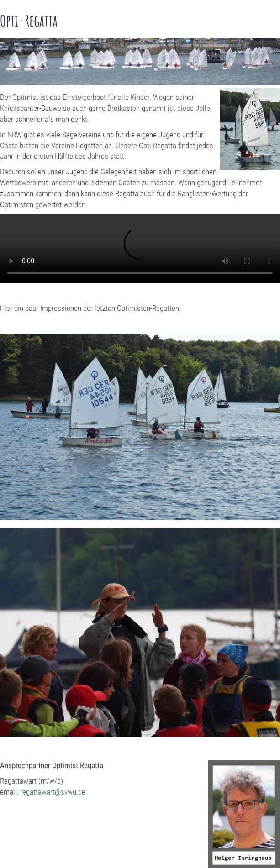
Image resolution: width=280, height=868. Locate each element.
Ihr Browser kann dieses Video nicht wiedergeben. (140, 249)
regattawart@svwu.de (53, 792)
